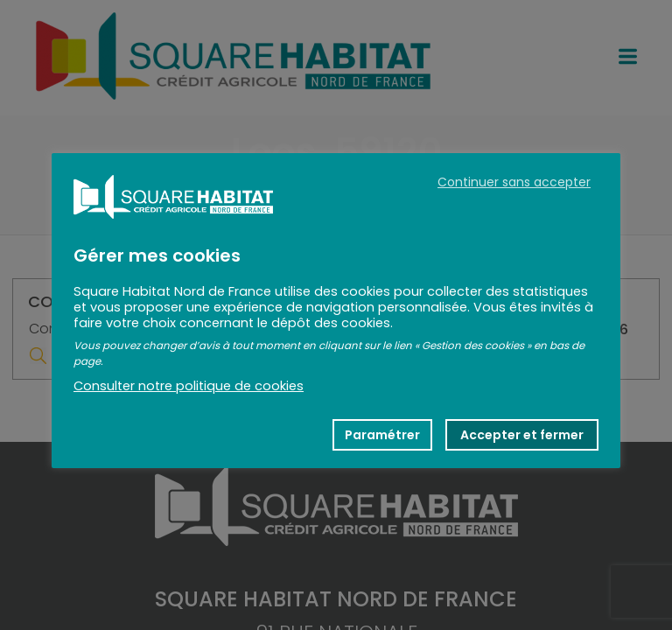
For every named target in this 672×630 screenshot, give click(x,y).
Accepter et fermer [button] (522, 435)
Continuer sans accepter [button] (514, 182)
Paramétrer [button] (382, 435)
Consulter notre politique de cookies (189, 386)
